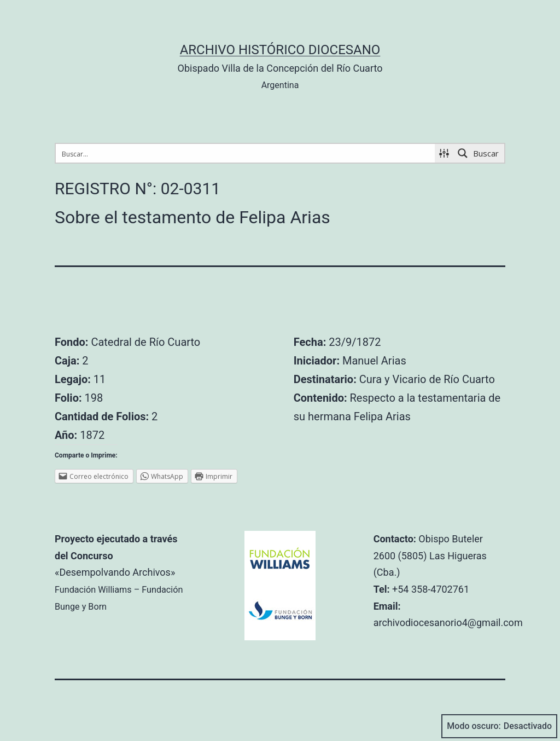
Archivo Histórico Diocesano (280, 50)
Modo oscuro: (499, 726)
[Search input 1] (246, 153)
